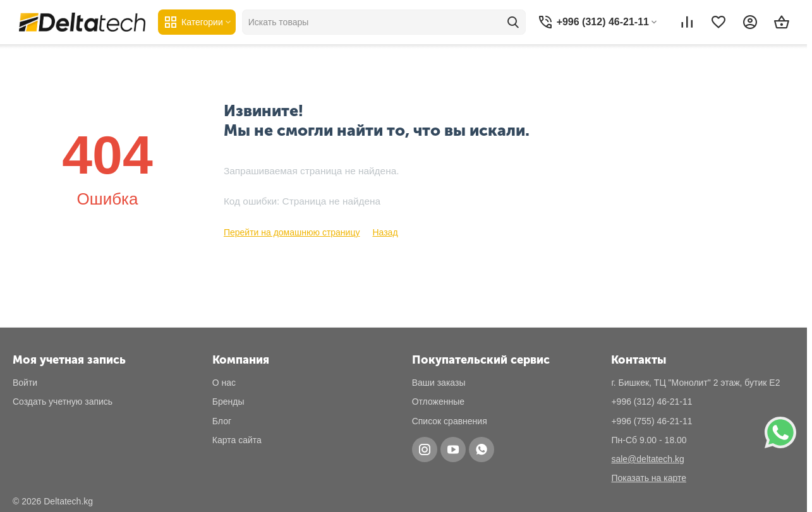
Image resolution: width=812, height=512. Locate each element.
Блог (222, 421)
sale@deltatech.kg (647, 459)
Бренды (228, 402)
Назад (385, 232)
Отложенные (438, 402)
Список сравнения (450, 421)
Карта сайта (237, 440)
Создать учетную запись (63, 402)
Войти (25, 383)
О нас (224, 383)
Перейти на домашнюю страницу (292, 232)
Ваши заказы (439, 383)
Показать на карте (649, 478)
